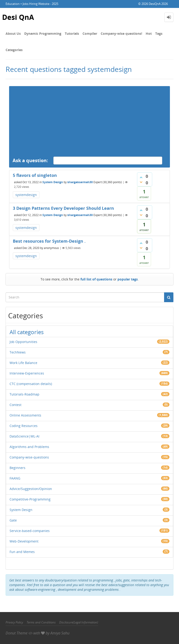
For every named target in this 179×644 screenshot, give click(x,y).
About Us (13, 33)
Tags (159, 33)
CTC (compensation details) (31, 384)
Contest (15, 405)
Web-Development (24, 541)
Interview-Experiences (27, 373)
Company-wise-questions (29, 457)
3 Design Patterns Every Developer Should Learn (63, 208)
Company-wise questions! (121, 33)
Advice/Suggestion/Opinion (31, 489)
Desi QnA (18, 17)
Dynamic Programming (43, 33)
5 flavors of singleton (35, 175)
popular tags (128, 279)
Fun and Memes (22, 552)
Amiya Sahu (60, 633)
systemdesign (26, 195)
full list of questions (96, 279)
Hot (149, 33)
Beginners (17, 468)
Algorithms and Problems (29, 447)
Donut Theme (17, 633)
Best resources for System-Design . (49, 241)
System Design (53, 182)
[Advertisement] (89, 119)
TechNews (18, 352)
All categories (27, 332)
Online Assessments (25, 415)
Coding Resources (24, 426)
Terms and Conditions (41, 622)
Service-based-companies (30, 531)
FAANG (15, 478)
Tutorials (72, 33)
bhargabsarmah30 (80, 182)
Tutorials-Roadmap (24, 394)
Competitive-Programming (30, 499)
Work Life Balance (23, 363)
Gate (13, 520)
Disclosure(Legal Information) (79, 622)
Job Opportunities (23, 342)
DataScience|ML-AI (24, 436)
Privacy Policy (14, 622)
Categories (14, 50)
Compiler (90, 33)
